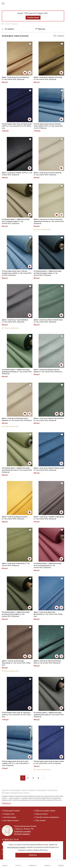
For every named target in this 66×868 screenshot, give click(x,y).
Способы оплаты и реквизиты (47, 817)
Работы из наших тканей (45, 811)
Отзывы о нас (9, 814)
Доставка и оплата (11, 820)
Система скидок (10, 817)
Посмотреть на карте (22, 831)
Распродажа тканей (11, 811)
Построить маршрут (22, 834)
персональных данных (16, 847)
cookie (46, 845)
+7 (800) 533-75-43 (10, 840)
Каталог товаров (11, 24)
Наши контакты (41, 814)
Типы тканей (40, 820)
